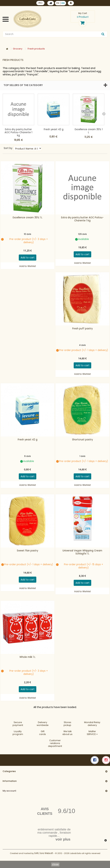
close (55, 864)
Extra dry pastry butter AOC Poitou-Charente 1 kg (18, 132)
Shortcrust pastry (82, 440)
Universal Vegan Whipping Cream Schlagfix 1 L (82, 552)
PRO (40, 3)
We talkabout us (67, 733)
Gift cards (43, 733)
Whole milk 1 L (27, 657)
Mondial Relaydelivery (92, 724)
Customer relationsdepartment (55, 743)
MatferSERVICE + (92, 733)
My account (9, 791)
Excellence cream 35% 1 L (89, 131)
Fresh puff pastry (82, 329)
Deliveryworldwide (43, 724)
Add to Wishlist (28, 266)
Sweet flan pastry (27, 551)
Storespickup (67, 724)
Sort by (8, 148)
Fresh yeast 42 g (54, 129)
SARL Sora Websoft (44, 853)
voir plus (63, 839)
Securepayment (18, 724)
